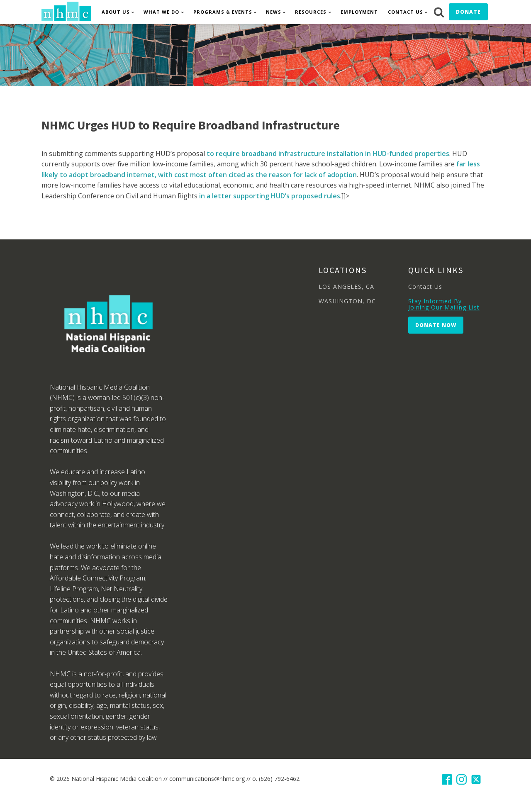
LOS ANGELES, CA (346, 287)
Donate (468, 12)
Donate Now (436, 325)
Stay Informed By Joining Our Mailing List (444, 304)
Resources (311, 12)
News (274, 12)
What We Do (161, 12)
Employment (359, 12)
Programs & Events (223, 12)
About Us (116, 12)
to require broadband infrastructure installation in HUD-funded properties (328, 154)
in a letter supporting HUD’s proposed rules (270, 196)
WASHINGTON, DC (347, 301)
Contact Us (406, 12)
